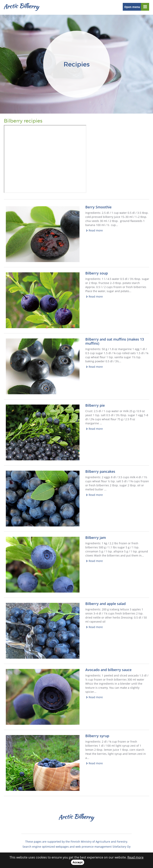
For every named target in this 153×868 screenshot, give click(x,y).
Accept (78, 862)
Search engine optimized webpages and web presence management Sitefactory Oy (76, 847)
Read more (96, 230)
